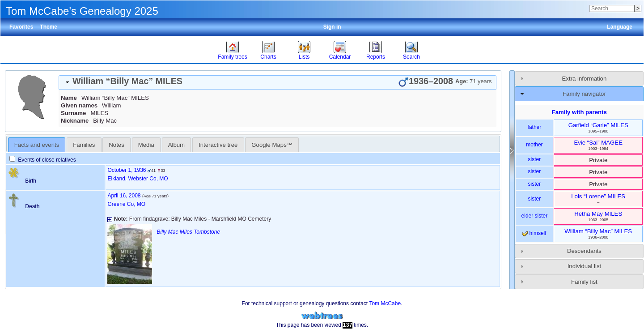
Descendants (584, 251)
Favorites (21, 27)
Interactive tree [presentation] (218, 145)
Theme (49, 27)
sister (535, 159)
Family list (584, 282)
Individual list (585, 266)
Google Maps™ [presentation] (272, 145)
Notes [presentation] (116, 145)
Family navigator (584, 94)
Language (620, 27)
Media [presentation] (146, 145)
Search (411, 57)
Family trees (232, 57)
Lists (304, 57)
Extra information (585, 79)
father (535, 127)
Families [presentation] (84, 145)
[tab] (278, 82)
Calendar (340, 57)
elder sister (535, 216)
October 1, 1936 (127, 170)
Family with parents (579, 112)
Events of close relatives (43, 160)
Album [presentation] (176, 145)
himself (534, 233)
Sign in (332, 27)
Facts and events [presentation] (37, 145)
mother (534, 145)
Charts (268, 57)
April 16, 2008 (124, 196)
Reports (376, 57)
